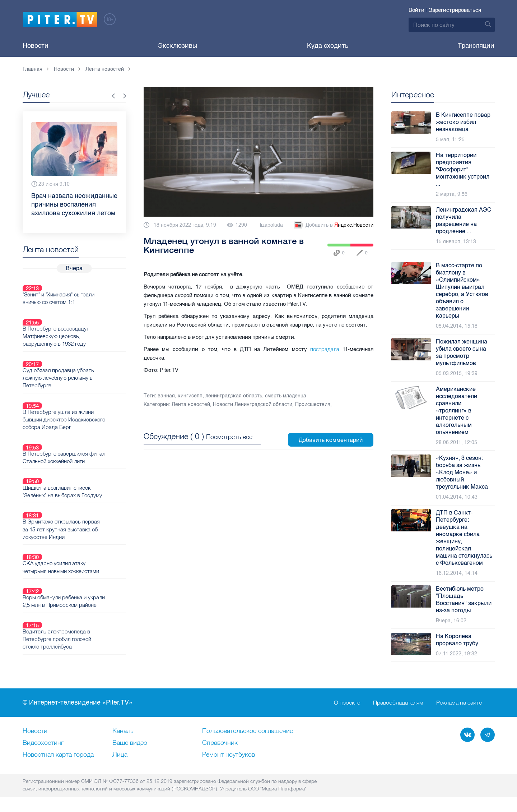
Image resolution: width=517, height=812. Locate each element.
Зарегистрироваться (455, 10)
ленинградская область (234, 396)
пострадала (325, 349)
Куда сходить (328, 46)
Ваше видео (130, 743)
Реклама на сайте (459, 703)
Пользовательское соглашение (248, 731)
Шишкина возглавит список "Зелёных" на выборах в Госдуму (85, 446)
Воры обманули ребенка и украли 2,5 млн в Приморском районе (83, 534)
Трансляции (476, 46)
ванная (166, 396)
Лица (120, 755)
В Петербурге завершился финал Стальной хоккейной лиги (86, 421)
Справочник (220, 743)
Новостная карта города (58, 755)
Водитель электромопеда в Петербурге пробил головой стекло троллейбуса (81, 566)
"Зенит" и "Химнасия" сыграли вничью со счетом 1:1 (82, 290)
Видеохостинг (43, 743)
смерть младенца (286, 396)
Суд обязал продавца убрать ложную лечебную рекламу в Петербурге (81, 352)
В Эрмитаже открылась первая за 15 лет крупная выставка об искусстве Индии (87, 475)
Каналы (124, 731)
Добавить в (333, 225)
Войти (416, 10)
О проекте (347, 703)
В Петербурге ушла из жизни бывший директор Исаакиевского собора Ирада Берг (82, 388)
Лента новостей (191, 404)
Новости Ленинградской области (253, 404)
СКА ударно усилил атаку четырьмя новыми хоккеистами (84, 504)
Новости (36, 46)
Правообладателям (398, 703)
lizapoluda (271, 225)
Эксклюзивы (178, 46)
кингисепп (190, 396)
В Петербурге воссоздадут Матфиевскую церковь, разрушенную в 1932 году (78, 319)
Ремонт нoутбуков (229, 755)
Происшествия (313, 404)
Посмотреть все (229, 432)
